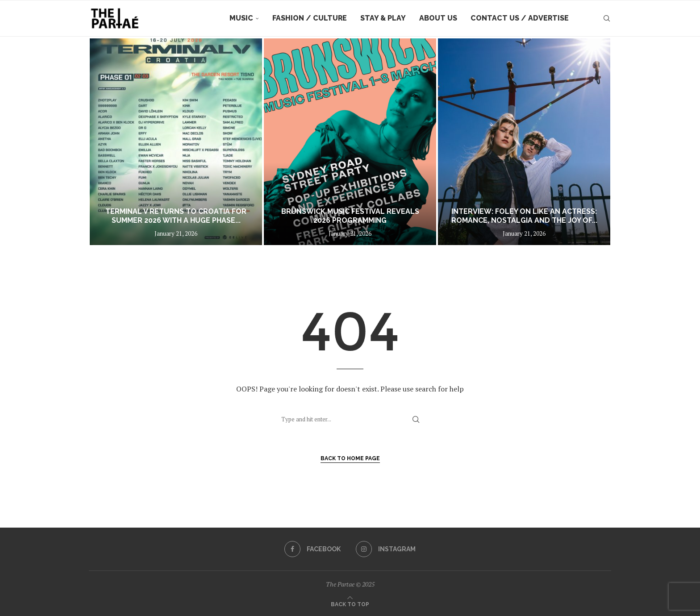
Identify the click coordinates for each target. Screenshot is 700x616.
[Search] (607, 18)
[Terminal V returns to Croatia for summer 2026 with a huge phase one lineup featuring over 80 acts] (176, 142)
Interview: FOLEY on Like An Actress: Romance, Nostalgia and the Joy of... (524, 216)
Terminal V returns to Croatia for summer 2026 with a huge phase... (176, 216)
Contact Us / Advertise (520, 18)
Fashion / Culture (310, 18)
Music (241, 18)
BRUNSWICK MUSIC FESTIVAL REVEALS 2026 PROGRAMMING (350, 216)
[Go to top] (350, 604)
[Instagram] (386, 549)
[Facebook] (312, 549)
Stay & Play (383, 18)
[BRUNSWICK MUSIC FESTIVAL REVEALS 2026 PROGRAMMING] (350, 142)
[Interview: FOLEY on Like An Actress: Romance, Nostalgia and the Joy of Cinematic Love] (524, 142)
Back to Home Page (350, 458)
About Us (438, 18)
